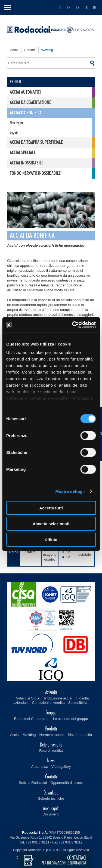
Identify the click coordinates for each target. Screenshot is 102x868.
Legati (14, 132)
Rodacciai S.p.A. (27, 698)
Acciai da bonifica (26, 113)
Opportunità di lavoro (67, 783)
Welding (30, 735)
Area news (40, 767)
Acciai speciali (22, 153)
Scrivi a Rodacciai (33, 783)
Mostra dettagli (70, 491)
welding (47, 50)
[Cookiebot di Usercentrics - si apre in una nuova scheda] (73, 325)
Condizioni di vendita (48, 703)
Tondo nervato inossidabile (35, 173)
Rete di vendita (51, 751)
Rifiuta (51, 540)
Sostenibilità (78, 703)
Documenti (51, 814)
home (14, 50)
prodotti (30, 50)
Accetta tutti (51, 508)
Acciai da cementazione (30, 103)
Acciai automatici (25, 92)
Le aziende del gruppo (71, 719)
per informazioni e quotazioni (64, 860)
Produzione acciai (58, 698)
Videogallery (61, 767)
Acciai (15, 735)
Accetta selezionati (51, 524)
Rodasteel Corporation (32, 719)
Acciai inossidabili (26, 163)
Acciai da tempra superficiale (36, 142)
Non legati (16, 123)
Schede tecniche (51, 798)
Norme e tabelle (52, 735)
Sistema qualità (80, 735)
